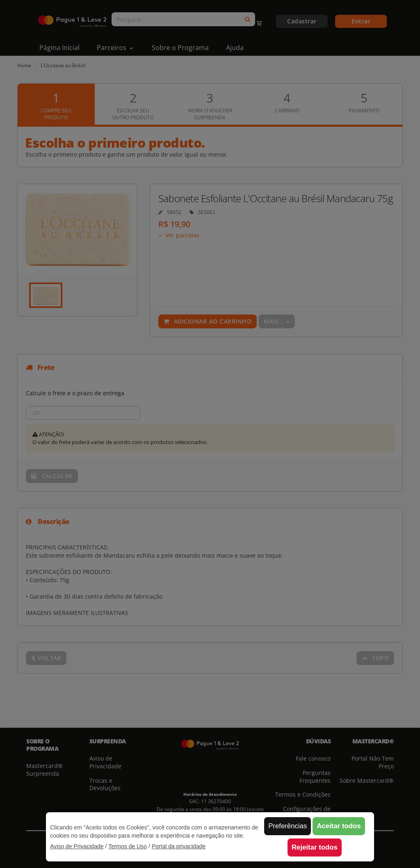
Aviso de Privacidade (77, 846)
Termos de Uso (128, 846)
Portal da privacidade (179, 846)
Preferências (288, 826)
